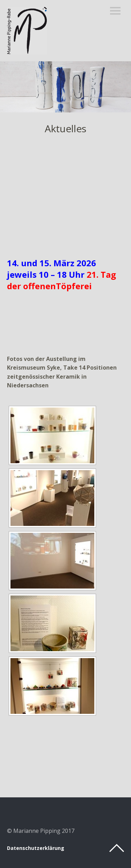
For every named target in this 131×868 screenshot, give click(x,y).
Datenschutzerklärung (36, 848)
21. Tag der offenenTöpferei (61, 280)
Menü (115, 11)
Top (117, 848)
